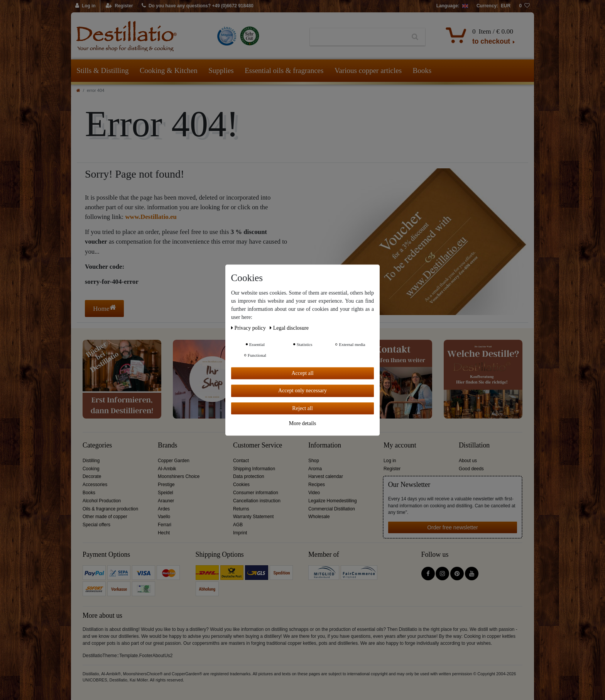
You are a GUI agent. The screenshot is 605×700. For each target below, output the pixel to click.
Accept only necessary (302, 391)
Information (325, 445)
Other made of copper (105, 517)
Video (314, 493)
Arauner (166, 501)
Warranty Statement (253, 517)
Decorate (92, 476)
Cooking (91, 469)
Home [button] (104, 308)
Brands (168, 445)
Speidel (166, 493)
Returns (241, 509)
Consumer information (256, 493)
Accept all (302, 373)
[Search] (415, 37)
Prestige (166, 485)
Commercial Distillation (332, 509)
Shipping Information (254, 469)
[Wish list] (524, 6)
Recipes (317, 485)
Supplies (221, 70)
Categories (97, 445)
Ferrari (165, 525)
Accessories (95, 485)
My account (400, 445)
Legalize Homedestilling (333, 501)
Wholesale (319, 517)
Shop (314, 461)
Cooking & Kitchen (169, 70)
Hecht (164, 533)
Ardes (164, 509)
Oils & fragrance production (110, 509)
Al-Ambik (167, 469)
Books (422, 70)
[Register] (119, 6)
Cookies (241, 485)
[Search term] (357, 37)
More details (302, 423)
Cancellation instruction (257, 501)
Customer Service (258, 445)
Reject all (302, 408)
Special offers (96, 525)
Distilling (91, 461)
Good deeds (471, 469)
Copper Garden (174, 461)
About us (468, 461)
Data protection (249, 476)
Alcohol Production (102, 501)
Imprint (240, 533)
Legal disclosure (289, 328)
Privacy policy (249, 328)
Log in (390, 461)
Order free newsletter (453, 527)
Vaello (164, 517)
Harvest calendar (326, 476)
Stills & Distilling (102, 70)
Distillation (474, 445)
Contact (241, 461)
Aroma (315, 469)
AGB (238, 525)
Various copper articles (368, 70)
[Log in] (86, 6)
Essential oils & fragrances (284, 70)
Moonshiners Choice (179, 476)
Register (392, 469)
